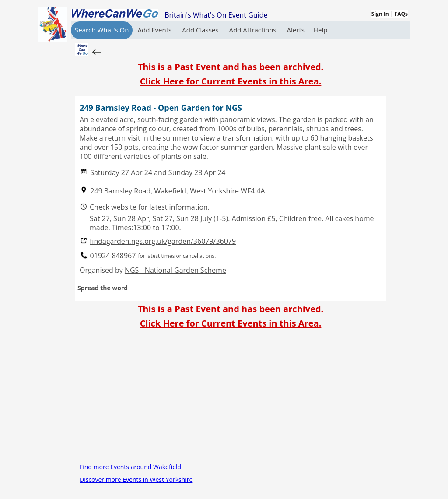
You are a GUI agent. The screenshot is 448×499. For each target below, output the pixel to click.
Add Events (155, 30)
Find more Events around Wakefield (130, 467)
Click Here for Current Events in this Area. (231, 81)
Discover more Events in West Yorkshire (136, 480)
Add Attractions (253, 30)
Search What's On (102, 30)
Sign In (380, 14)
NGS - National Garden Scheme (175, 270)
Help (320, 30)
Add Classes (201, 30)
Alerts (296, 30)
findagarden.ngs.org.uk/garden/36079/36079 (163, 241)
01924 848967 (113, 256)
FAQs (401, 14)
